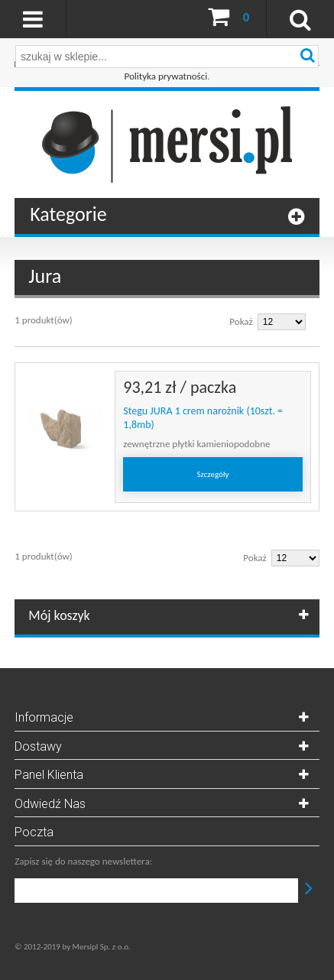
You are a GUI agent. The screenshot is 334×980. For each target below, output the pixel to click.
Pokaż (241, 321)
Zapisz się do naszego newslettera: (83, 861)
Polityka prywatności (166, 76)
